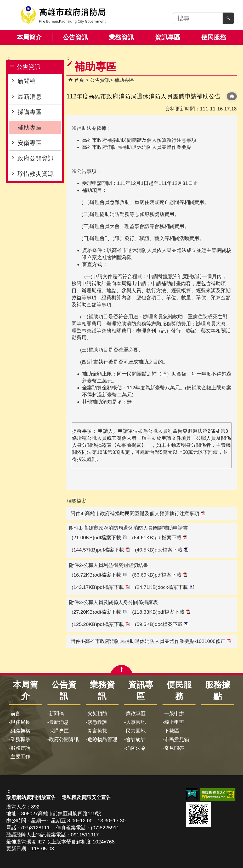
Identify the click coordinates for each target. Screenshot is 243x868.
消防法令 (136, 748)
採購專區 (30, 112)
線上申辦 (174, 722)
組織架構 (20, 731)
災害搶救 (97, 731)
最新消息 (30, 97)
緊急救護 (97, 722)
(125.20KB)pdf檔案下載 (101, 624)
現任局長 (20, 722)
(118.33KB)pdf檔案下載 (161, 612)
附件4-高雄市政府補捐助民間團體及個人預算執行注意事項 (138, 514)
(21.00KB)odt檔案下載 (99, 538)
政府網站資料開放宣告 (31, 797)
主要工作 (20, 757)
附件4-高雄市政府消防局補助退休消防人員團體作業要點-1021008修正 (151, 641)
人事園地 (136, 722)
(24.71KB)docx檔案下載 (164, 587)
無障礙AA (218, 795)
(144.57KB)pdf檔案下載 (101, 550)
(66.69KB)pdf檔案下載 (160, 575)
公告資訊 (75, 37)
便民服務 (214, 37)
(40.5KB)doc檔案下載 (162, 550)
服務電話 (20, 748)
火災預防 (97, 714)
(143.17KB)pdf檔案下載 (101, 587)
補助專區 (30, 127)
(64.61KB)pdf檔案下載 (160, 538)
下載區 (172, 731)
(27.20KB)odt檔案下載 (99, 612)
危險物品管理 (102, 739)
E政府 (192, 794)
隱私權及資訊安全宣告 (86, 797)
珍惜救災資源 (36, 174)
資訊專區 (168, 37)
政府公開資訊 (36, 158)
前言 (15, 714)
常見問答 (174, 748)
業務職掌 (20, 739)
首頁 (79, 80)
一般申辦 (174, 714)
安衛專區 (30, 143)
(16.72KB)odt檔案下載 (99, 575)
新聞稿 (27, 81)
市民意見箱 (177, 739)
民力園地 (136, 731)
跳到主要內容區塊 (3, 3)
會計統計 (136, 739)
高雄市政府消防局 (63, 15)
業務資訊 (121, 37)
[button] (228, 18)
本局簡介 (29, 37)
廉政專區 (136, 714)
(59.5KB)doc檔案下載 (162, 624)
